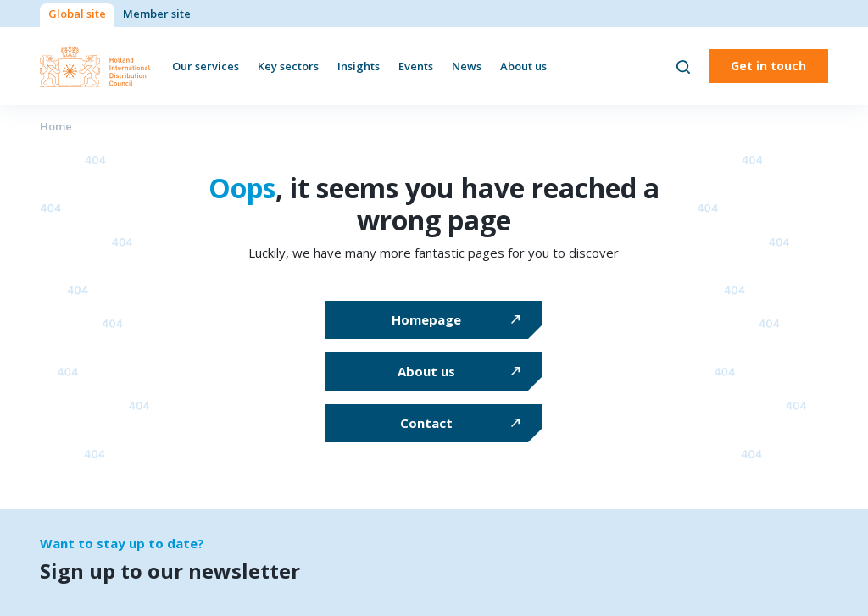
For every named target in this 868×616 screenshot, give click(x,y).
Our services (206, 66)
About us (523, 66)
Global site (77, 14)
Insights (359, 66)
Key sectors (288, 66)
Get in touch (768, 66)
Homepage (426, 319)
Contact (426, 423)
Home (56, 126)
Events (416, 66)
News (467, 66)
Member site (157, 14)
